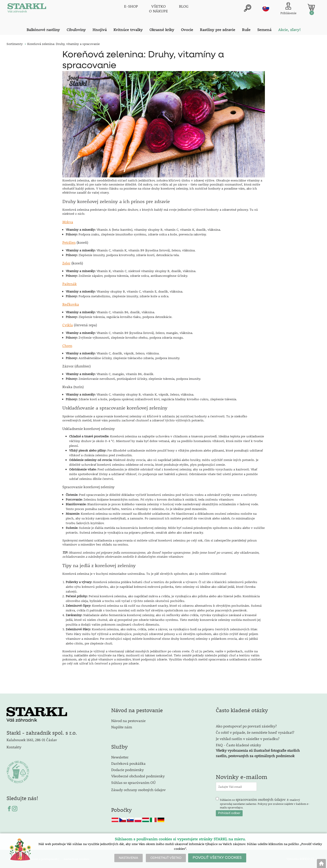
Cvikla (68, 325)
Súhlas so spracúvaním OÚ (133, 782)
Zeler (66, 263)
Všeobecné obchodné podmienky (138, 776)
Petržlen (69, 242)
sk (266, 8)
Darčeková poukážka (128, 763)
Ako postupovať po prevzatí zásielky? (246, 726)
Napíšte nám (122, 727)
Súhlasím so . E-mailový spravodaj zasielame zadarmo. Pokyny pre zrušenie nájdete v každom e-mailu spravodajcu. (265, 803)
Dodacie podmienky (127, 770)
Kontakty (14, 747)
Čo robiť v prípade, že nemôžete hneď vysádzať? (255, 732)
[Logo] (27, 9)
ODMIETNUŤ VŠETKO (166, 858)
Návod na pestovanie (128, 721)
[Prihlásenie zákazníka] (288, 9)
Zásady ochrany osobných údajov (139, 790)
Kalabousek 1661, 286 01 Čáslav (32, 740)
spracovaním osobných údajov (261, 799)
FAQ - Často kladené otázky (238, 745)
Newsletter (120, 757)
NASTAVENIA (129, 858)
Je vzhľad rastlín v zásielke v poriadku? (248, 739)
